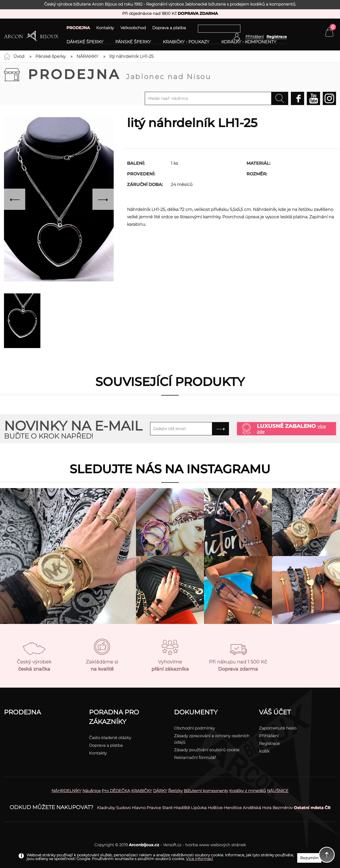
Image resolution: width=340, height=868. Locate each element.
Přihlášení (269, 736)
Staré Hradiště (176, 808)
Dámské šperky (85, 42)
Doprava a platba (169, 28)
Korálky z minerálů (248, 791)
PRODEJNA (78, 28)
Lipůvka (199, 808)
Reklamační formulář (195, 758)
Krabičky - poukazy (186, 42)
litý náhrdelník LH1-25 (131, 56)
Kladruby (106, 808)
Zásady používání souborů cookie (207, 750)
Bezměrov (283, 808)
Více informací (199, 859)
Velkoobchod (133, 28)
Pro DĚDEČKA (116, 791)
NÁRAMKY (87, 56)
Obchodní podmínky (194, 728)
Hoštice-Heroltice (225, 808)
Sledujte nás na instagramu (170, 469)
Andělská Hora (257, 808)
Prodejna (120, 74)
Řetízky (175, 791)
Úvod (19, 56)
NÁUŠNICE (278, 791)
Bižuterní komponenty (206, 791)
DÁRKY (160, 791)
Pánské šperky (133, 42)
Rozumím (309, 858)
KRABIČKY (142, 791)
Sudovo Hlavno (131, 808)
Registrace (277, 37)
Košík (264, 751)
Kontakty (105, 28)
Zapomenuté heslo (278, 728)
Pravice (154, 808)
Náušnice (92, 791)
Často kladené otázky (110, 738)
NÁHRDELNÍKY (66, 791)
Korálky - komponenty (249, 42)
